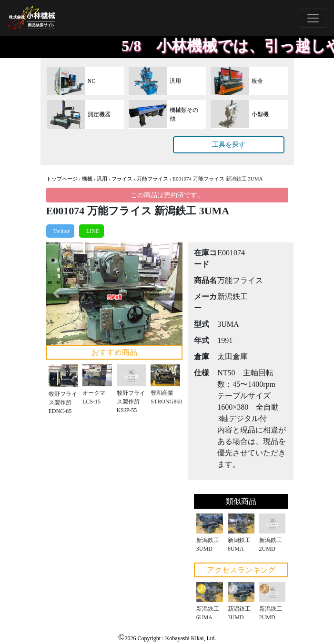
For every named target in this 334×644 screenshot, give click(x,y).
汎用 (102, 179)
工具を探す (229, 145)
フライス (122, 179)
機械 (87, 179)
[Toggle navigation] (313, 18)
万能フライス (152, 179)
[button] (56, 294)
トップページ (62, 179)
